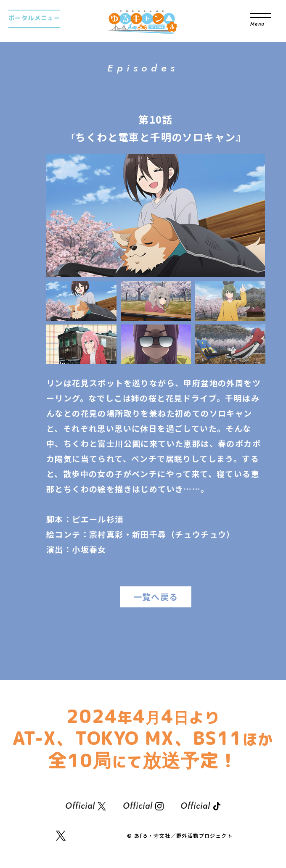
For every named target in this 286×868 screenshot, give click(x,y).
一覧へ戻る (156, 597)
